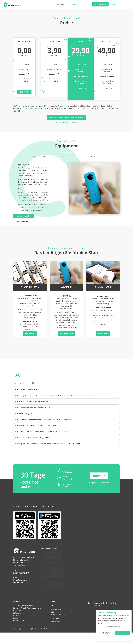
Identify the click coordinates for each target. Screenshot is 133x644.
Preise (75, 5)
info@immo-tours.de (20, 591)
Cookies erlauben (94, 614)
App (69, 5)
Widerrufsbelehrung (58, 623)
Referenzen (17, 621)
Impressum (55, 627)
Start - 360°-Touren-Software (23, 614)
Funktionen (17, 619)
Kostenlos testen (100, 4)
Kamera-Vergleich (66, 333)
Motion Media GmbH (51, 637)
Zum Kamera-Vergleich (24, 216)
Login (115, 4)
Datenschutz (55, 629)
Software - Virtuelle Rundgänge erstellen (27, 616)
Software (60, 5)
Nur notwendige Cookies (106, 633)
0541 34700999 (21, 583)
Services (16, 624)
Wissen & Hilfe (56, 618)
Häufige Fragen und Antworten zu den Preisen (67, 117)
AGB (52, 620)
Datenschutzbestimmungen (113, 627)
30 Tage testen (103, 333)
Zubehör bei (21, 222)
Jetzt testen (24, 92)
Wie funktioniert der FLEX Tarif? (67, 122)
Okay (122, 633)
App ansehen (30, 333)
